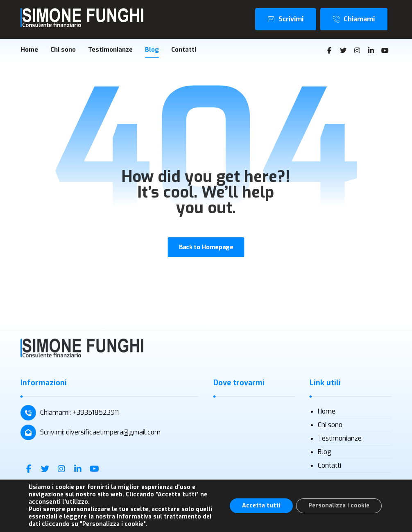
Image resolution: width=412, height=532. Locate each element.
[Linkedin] (371, 50)
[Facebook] (329, 50)
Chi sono (330, 425)
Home (327, 411)
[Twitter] (343, 50)
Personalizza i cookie (339, 506)
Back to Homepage (206, 247)
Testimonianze (340, 438)
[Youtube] (385, 50)
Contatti (329, 465)
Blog (325, 452)
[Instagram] (357, 50)
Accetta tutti (261, 506)
